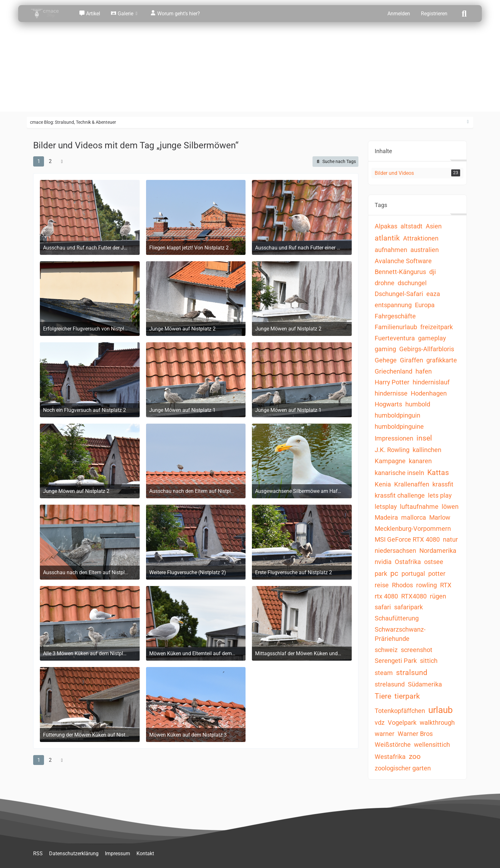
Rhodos (402, 585)
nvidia (383, 562)
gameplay (432, 338)
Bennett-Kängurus (400, 272)
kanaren (420, 461)
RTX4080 (414, 596)
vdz (380, 723)
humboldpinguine (399, 427)
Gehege (386, 360)
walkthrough (437, 723)
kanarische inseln (399, 473)
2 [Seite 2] (50, 161)
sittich (429, 661)
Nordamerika (438, 551)
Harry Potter (392, 382)
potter (437, 574)
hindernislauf (431, 382)
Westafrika (390, 757)
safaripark (408, 607)
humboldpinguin (397, 415)
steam (384, 673)
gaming (385, 349)
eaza (433, 294)
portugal (413, 574)
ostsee (434, 562)
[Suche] (464, 13)
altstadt (412, 226)
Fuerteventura (395, 338)
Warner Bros (415, 734)
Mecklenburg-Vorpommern (413, 529)
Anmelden (399, 14)
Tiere (383, 696)
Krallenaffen (412, 484)
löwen (450, 507)
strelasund (390, 684)
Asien (434, 226)
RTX (446, 585)
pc (394, 573)
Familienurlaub (396, 327)
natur (450, 539)
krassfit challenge (400, 495)
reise (382, 585)
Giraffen (412, 360)
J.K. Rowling (392, 450)
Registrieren (434, 14)
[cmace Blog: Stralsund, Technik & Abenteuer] (49, 14)
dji (433, 272)
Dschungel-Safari (399, 294)
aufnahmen (391, 250)
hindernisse (391, 393)
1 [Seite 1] (39, 161)
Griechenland (393, 371)
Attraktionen (421, 238)
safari (383, 607)
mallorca (414, 517)
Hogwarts (388, 404)
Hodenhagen (429, 393)
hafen (424, 371)
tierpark (407, 696)
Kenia (383, 484)
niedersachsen (395, 551)
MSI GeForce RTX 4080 (407, 539)
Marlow (440, 517)
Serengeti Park (396, 661)
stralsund (412, 673)
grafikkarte (442, 360)
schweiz (386, 650)
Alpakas (386, 226)
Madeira (386, 517)
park (381, 574)
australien (425, 250)
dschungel (412, 283)
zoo (415, 757)
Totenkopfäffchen (400, 711)
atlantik (387, 238)
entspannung (393, 305)
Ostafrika (408, 562)
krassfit (443, 484)
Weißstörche (393, 745)
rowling (426, 585)
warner (385, 734)
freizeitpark (437, 327)
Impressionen (394, 438)
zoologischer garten (403, 768)
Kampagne (390, 461)
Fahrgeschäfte (395, 316)
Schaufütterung (397, 618)
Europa (425, 305)
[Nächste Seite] (62, 161)
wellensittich (432, 745)
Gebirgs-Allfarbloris (427, 349)
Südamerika (425, 684)
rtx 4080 (386, 596)
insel (424, 438)
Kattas (438, 473)
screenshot (417, 650)
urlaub (441, 710)
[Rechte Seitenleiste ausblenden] (468, 122)
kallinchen (427, 450)
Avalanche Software (403, 261)
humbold (418, 404)
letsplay (386, 507)
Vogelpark (402, 723)
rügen (438, 596)
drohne (385, 283)
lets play (440, 495)
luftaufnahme (419, 507)
